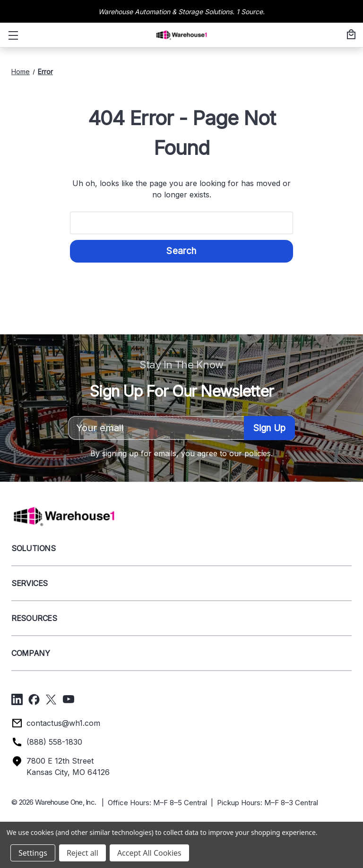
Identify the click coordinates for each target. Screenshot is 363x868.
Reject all (82, 853)
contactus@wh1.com (63, 723)
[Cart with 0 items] (350, 35)
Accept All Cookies (149, 853)
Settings (33, 853)
